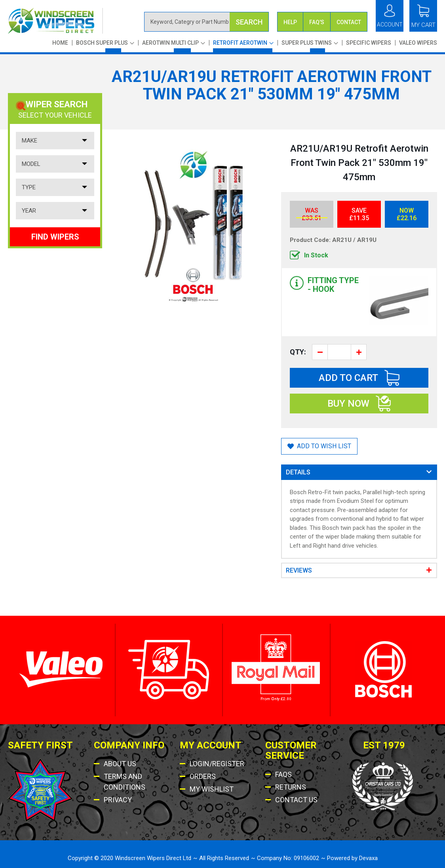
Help (290, 22)
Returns (291, 787)
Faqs (283, 774)
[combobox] (206, 22)
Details (298, 472)
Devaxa (368, 858)
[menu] (243, 46)
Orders (203, 776)
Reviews (299, 570)
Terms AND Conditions (125, 782)
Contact (349, 22)
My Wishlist (212, 789)
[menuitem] (105, 46)
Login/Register (217, 764)
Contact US (296, 800)
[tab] (359, 472)
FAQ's (317, 22)
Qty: (298, 352)
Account (390, 25)
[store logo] (55, 21)
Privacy (118, 800)
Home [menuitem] (60, 43)
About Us (120, 764)
